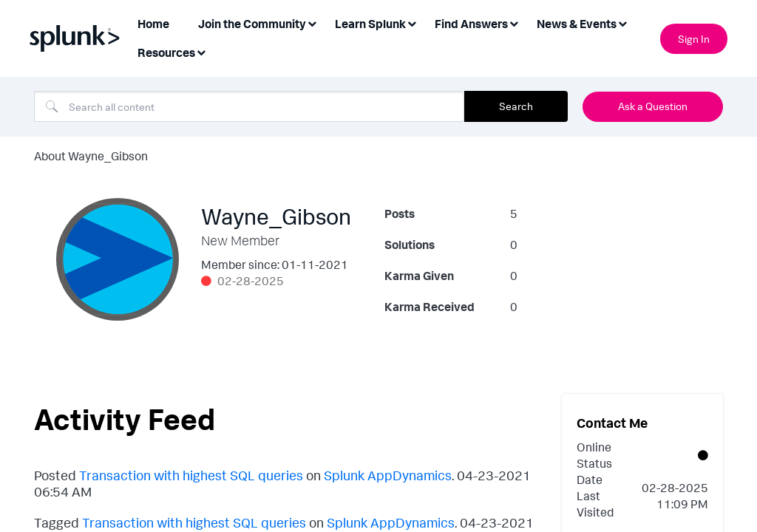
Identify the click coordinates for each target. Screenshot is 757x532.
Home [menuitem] (153, 24)
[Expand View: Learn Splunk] (412, 23)
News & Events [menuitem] (577, 24)
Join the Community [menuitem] (252, 24)
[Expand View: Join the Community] (312, 23)
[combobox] (249, 106)
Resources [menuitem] (166, 52)
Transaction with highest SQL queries (191, 475)
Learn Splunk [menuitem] (370, 24)
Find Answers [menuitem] (471, 24)
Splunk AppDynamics (388, 475)
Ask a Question (653, 106)
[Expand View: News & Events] (622, 23)
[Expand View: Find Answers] (514, 23)
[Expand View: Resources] (201, 51)
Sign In (694, 39)
